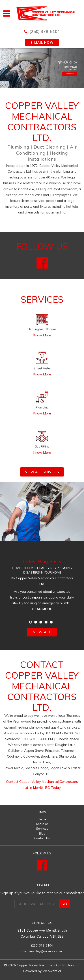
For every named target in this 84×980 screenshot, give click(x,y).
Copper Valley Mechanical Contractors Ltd (48, 965)
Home (42, 819)
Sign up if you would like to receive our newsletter (42, 893)
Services (42, 829)
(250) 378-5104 (45, 31)
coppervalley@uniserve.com (42, 951)
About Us (42, 824)
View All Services (42, 472)
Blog (42, 833)
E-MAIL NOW (42, 42)
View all (42, 632)
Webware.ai (52, 971)
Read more (42, 609)
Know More (42, 335)
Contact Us (42, 838)
